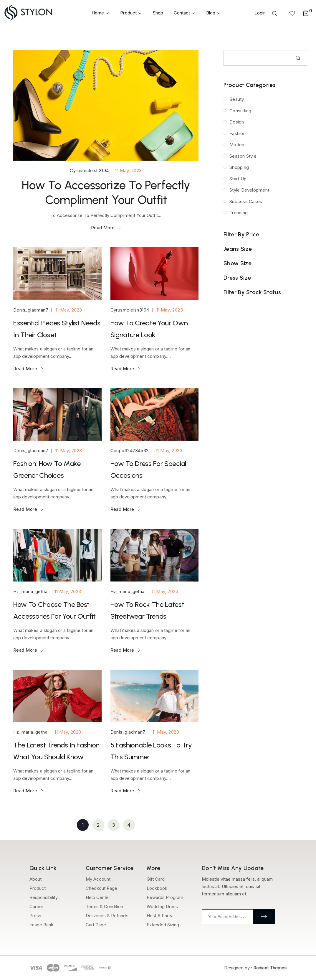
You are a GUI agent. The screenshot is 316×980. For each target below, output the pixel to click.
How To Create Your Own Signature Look (149, 329)
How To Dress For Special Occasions (148, 469)
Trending (238, 213)
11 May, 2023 (128, 171)
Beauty (236, 99)
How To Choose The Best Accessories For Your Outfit (54, 610)
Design (236, 122)
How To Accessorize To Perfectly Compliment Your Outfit (106, 192)
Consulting (240, 111)
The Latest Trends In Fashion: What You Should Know (57, 751)
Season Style (243, 156)
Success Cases (245, 201)
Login (260, 13)
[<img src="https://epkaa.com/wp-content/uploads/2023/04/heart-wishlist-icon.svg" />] (293, 13)
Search (298, 58)
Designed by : (255, 968)
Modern (237, 145)
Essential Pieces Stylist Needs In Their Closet (57, 329)
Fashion (237, 133)
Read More (106, 228)
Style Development (249, 190)
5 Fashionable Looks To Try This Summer (151, 751)
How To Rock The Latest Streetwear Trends (147, 610)
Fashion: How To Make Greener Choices (47, 469)
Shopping (239, 167)
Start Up (238, 179)
